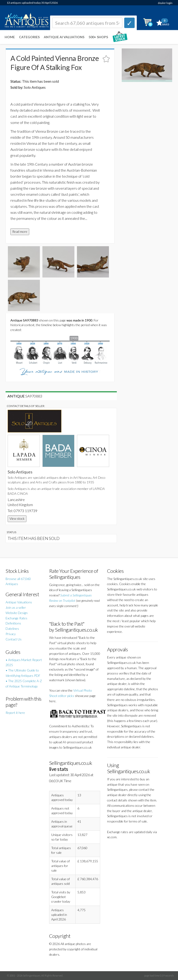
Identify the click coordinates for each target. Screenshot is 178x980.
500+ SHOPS (98, 37)
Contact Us (14, 639)
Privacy (11, 634)
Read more (20, 232)
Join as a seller (16, 607)
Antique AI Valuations (64, 37)
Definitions (13, 623)
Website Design (17, 613)
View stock (17, 518)
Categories (29, 37)
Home (10, 37)
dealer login (165, 3)
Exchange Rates (16, 618)
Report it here (15, 713)
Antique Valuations (19, 602)
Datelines (12, 629)
